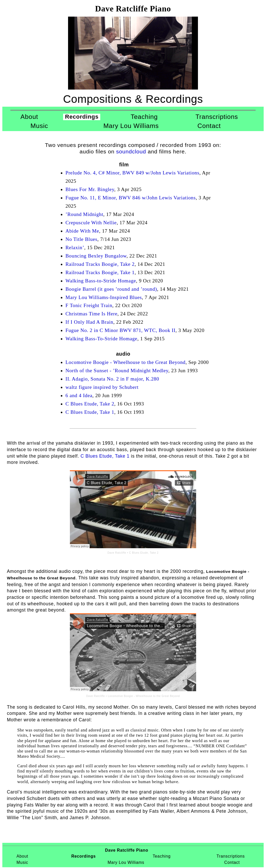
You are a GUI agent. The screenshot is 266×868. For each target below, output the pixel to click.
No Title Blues (81, 239)
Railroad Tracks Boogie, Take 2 (100, 264)
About (29, 117)
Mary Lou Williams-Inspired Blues (104, 297)
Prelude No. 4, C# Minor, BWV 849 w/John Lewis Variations (132, 173)
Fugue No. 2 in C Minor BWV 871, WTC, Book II (120, 330)
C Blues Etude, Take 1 (90, 412)
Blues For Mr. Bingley (90, 189)
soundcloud (131, 151)
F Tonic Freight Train (89, 305)
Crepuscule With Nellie (91, 223)
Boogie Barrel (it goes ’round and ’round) (111, 289)
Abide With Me (82, 231)
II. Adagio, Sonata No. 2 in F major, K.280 (112, 379)
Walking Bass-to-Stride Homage (101, 281)
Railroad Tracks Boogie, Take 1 (100, 272)
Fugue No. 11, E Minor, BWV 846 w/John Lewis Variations (131, 198)
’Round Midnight (84, 214)
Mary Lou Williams (131, 126)
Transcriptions (217, 117)
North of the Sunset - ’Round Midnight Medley (117, 371)
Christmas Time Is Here (91, 314)
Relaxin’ (75, 247)
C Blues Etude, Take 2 (90, 404)
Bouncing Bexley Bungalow (96, 256)
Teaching (144, 117)
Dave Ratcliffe (117, 553)
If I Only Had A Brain (89, 322)
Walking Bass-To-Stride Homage (101, 339)
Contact (209, 126)
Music (39, 126)
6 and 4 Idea (79, 395)
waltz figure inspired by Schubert (102, 387)
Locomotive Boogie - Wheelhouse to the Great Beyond (125, 362)
